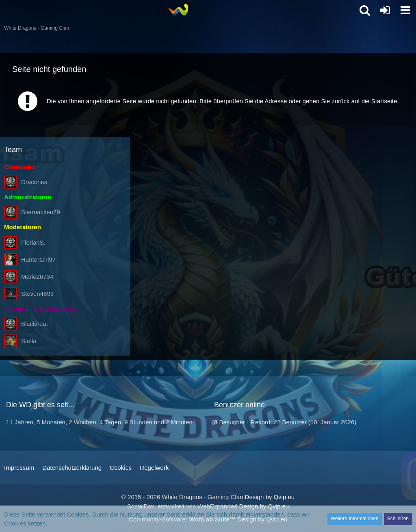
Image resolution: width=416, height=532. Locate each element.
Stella (29, 341)
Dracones (34, 182)
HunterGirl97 (38, 259)
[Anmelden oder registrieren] (385, 10)
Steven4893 (37, 294)
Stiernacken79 (41, 212)
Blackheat (35, 324)
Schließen (398, 519)
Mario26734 (37, 277)
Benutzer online (239, 405)
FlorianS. (33, 242)
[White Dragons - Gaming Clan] (178, 10)
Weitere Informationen (355, 519)
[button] (405, 10)
